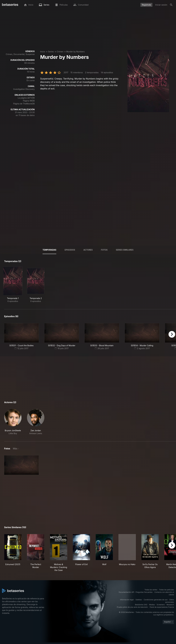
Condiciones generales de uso (156, 600)
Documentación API (127, 592)
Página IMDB (29, 101)
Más (15, 449)
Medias (152, 605)
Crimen (60, 52)
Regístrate (146, 5)
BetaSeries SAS (141, 605)
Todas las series (151, 590)
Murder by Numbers (75, 52)
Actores (88, 250)
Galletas (139, 600)
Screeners (161, 605)
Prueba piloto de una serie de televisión (132, 607)
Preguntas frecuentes (144, 592)
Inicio (43, 52)
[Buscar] (171, 5)
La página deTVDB (26, 98)
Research (170, 605)
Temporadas (49, 250)
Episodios (70, 250)
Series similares (125, 250)
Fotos (104, 250)
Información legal (127, 600)
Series (51, 52)
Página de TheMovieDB (24, 104)
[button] (13, 422)
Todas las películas (167, 590)
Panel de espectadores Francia (162, 607)
